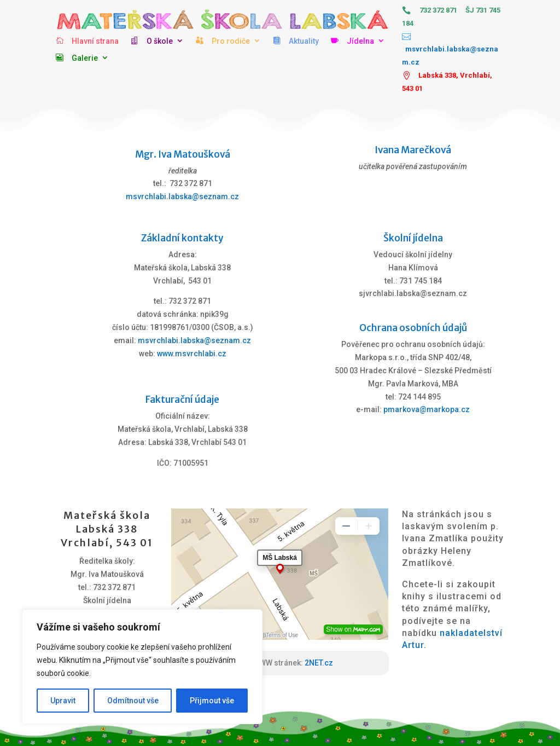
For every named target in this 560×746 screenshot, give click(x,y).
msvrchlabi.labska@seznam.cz (182, 196)
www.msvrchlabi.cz (192, 354)
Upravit (63, 701)
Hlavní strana (95, 41)
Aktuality (304, 41)
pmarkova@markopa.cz (427, 409)
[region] (142, 667)
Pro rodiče (231, 41)
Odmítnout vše (133, 701)
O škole (160, 41)
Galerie (85, 58)
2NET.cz (319, 663)
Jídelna (360, 41)
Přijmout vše (212, 701)
